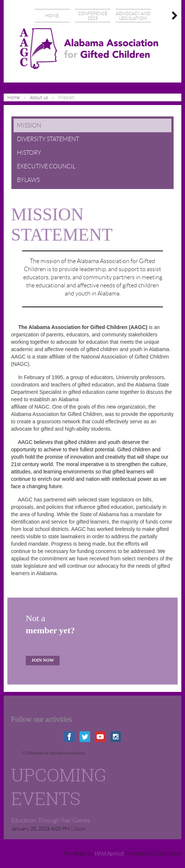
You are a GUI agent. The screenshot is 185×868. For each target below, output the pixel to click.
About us (39, 97)
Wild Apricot (109, 854)
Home (14, 97)
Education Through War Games (51, 820)
